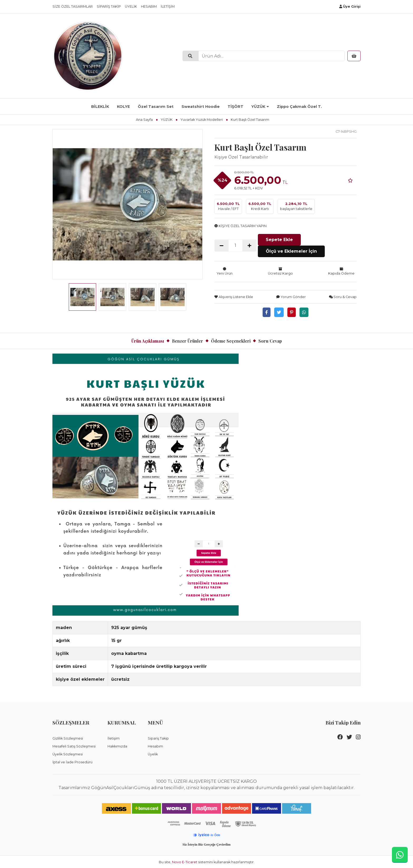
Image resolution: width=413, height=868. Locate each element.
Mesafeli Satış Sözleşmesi (74, 746)
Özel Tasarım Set (156, 107)
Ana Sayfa (144, 120)
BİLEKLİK (100, 107)
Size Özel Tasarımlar (73, 6)
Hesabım (149, 6)
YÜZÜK (258, 107)
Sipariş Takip (109, 6)
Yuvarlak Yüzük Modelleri (202, 120)
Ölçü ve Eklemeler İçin (291, 251)
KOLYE (123, 107)
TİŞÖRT (235, 107)
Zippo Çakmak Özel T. (299, 107)
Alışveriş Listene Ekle (234, 297)
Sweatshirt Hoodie (201, 107)
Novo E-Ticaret (185, 862)
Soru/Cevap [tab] (270, 341)
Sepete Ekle (279, 239)
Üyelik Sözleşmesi (68, 754)
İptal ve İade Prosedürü (72, 762)
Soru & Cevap (343, 297)
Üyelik (131, 6)
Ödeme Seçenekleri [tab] (231, 341)
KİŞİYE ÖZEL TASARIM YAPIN (240, 226)
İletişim (168, 6)
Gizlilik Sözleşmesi (68, 738)
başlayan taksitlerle (296, 206)
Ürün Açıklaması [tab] (148, 341)
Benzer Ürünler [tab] (188, 341)
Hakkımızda (117, 746)
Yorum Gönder (291, 297)
